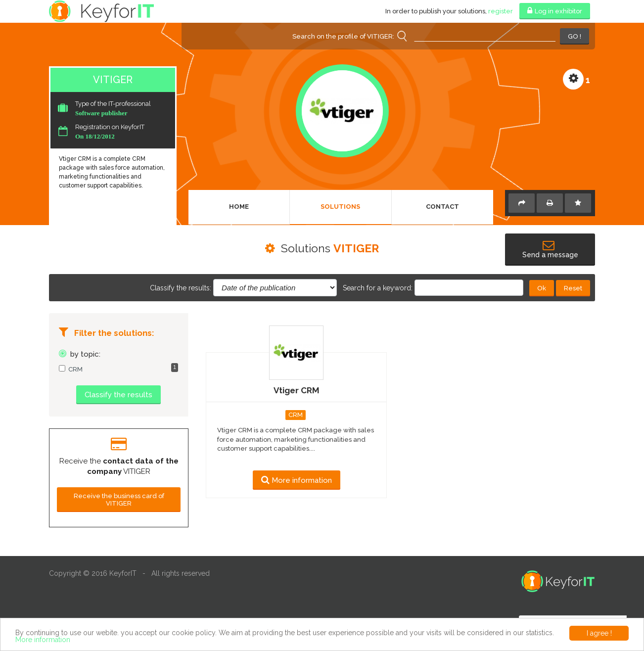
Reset (573, 288)
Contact (442, 207)
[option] (119, 462)
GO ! (575, 36)
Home (239, 207)
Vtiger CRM (297, 390)
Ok (542, 288)
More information (43, 640)
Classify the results (118, 395)
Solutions (340, 207)
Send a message (550, 250)
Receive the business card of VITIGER (119, 500)
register (501, 11)
